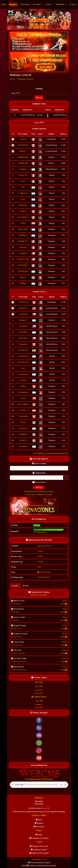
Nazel (23, 398)
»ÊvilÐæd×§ (23, 302)
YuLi (23, 368)
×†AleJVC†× (23, 175)
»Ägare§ (23, 139)
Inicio (4, 4)
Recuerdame (40, 482)
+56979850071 (44, 577)
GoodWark (23, 314)
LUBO (23, 223)
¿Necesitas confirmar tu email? (39, 495)
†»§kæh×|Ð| (23, 163)
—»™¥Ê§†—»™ (23, 410)
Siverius (23, 380)
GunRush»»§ (23, 356)
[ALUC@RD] (23, 404)
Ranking (39, 89)
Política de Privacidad (39, 853)
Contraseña (39, 473)
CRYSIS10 (23, 332)
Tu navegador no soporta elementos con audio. (39, 785)
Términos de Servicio (39, 846)
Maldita (23, 283)
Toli (23, 187)
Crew (23, 199)
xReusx (23, 277)
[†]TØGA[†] (23, 271)
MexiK (23, 422)
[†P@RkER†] (23, 157)
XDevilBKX (23, 217)
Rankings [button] (60, 4)
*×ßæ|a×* (23, 211)
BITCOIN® (23, 229)
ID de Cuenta (39, 464)
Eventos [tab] (15, 586)
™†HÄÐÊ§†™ (23, 265)
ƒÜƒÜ (23, 181)
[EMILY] (23, 440)
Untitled (23, 169)
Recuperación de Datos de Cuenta (39, 491)
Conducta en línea (39, 850)
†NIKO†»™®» (23, 259)
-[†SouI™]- (23, 308)
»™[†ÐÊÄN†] (23, 145)
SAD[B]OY (23, 434)
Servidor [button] (37, 4)
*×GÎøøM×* (23, 253)
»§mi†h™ (23, 151)
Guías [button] (48, 4)
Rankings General (25, 79)
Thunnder (23, 344)
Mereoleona (23, 392)
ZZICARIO (23, 338)
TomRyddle (23, 416)
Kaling (23, 386)
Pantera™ (23, 320)
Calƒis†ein (23, 428)
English (39, 801)
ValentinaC (23, 235)
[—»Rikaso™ (23, 193)
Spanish (39, 804)
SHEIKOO (23, 205)
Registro (13, 4)
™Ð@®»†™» (23, 241)
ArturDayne (23, 374)
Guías (39, 835)
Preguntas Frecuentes (39, 838)
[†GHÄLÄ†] (23, 362)
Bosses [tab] (26, 586)
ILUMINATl (23, 350)
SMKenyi (23, 247)
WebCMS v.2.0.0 (39, 860)
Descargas (25, 4)
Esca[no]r (23, 326)
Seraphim (23, 446)
